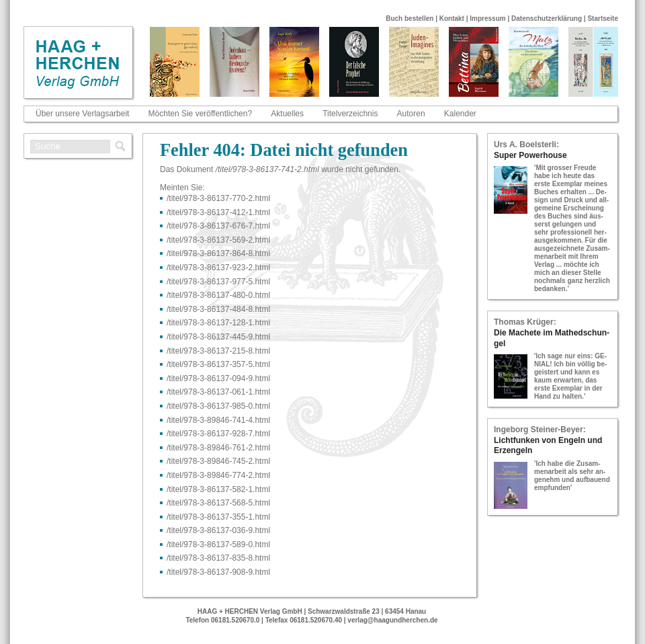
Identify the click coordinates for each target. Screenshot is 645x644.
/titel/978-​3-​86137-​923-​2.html (218, 268)
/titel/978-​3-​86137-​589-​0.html (218, 545)
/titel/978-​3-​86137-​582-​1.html (218, 489)
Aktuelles (287, 114)
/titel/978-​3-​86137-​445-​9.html (218, 337)
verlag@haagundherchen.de (392, 620)
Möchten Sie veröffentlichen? (201, 114)
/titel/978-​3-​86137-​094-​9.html (218, 378)
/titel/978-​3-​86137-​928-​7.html (218, 434)
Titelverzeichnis (350, 114)
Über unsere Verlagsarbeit (82, 114)
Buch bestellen (410, 18)
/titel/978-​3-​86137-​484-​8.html (218, 309)
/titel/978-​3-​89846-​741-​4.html (218, 420)
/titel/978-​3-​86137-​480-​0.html (218, 295)
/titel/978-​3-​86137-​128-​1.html (218, 323)
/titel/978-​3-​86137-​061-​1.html (218, 392)
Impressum (487, 18)
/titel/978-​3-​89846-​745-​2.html (218, 461)
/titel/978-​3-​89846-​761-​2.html (218, 448)
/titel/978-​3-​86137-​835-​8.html (218, 558)
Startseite (603, 18)
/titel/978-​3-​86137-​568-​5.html (218, 503)
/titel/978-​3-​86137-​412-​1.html (218, 212)
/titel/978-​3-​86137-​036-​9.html (218, 530)
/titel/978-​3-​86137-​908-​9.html (218, 572)
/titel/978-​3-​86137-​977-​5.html (218, 282)
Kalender (460, 114)
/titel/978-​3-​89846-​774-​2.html (218, 475)
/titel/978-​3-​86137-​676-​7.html (218, 226)
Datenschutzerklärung (547, 18)
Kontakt (452, 18)
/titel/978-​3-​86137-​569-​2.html (218, 240)
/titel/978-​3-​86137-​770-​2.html (218, 198)
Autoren (411, 114)
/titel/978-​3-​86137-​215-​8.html (218, 351)
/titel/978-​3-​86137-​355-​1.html (218, 517)
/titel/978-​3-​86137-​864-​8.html (218, 253)
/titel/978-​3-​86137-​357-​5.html (218, 364)
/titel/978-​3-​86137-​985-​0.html (218, 406)
